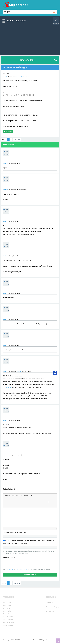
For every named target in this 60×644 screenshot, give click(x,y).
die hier (8, 387)
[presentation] (18, 563)
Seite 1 (10, 603)
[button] (9, 496)
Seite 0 (5, 603)
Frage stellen (27, 60)
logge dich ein (10, 569)
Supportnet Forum (17, 21)
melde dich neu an (22, 569)
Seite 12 (6, 620)
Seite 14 (6, 622)
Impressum (49, 603)
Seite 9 (10, 614)
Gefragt (5, 76)
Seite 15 (11, 622)
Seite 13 (11, 620)
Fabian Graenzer (34, 640)
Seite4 (6, 608)
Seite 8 (5, 614)
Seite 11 (11, 617)
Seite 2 (5, 605)
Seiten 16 (6, 625)
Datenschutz (50, 611)
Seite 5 (11, 608)
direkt (11, 625)
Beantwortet (6, 164)
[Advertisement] (30, 39)
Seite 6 (5, 611)
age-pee (19, 372)
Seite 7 (10, 611)
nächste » (17, 139)
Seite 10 (6, 617)
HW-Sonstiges (19, 76)
